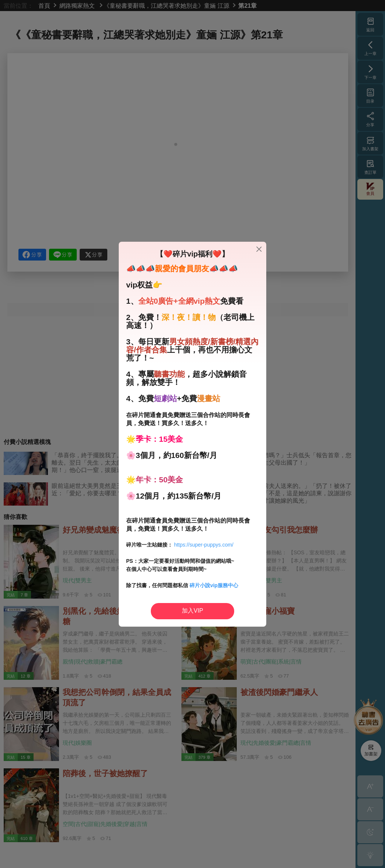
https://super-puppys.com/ (204, 545)
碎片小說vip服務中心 (214, 585)
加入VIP (192, 611)
